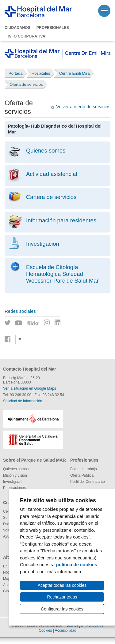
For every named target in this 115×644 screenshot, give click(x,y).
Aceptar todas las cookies (62, 585)
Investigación (43, 244)
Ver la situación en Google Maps (30, 388)
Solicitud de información (23, 401)
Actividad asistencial (52, 174)
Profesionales (53, 28)
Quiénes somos (46, 151)
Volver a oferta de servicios (83, 107)
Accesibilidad (66, 630)
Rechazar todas (62, 597)
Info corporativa (27, 36)
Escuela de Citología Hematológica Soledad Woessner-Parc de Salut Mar (62, 274)
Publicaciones (14, 488)
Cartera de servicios (51, 197)
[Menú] (104, 11)
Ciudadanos (17, 28)
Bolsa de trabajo (84, 469)
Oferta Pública (82, 475)
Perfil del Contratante (88, 482)
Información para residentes (61, 220)
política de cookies (77, 564)
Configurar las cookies (62, 609)
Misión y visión (15, 475)
